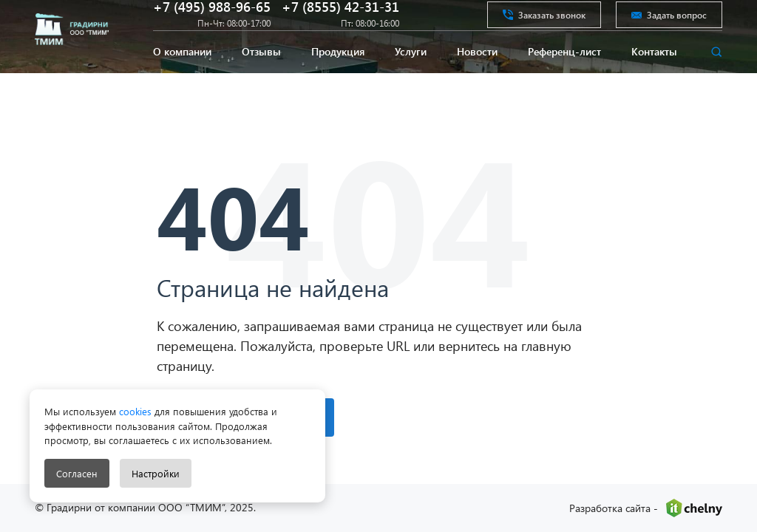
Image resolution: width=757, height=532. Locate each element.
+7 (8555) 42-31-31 (340, 18)
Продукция (338, 76)
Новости (477, 76)
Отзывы (261, 76)
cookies (134, 411)
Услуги (411, 76)
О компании (182, 76)
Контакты (654, 76)
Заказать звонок (544, 25)
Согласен (77, 473)
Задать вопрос (669, 25)
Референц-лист (564, 76)
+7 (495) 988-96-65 (212, 18)
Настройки (156, 473)
